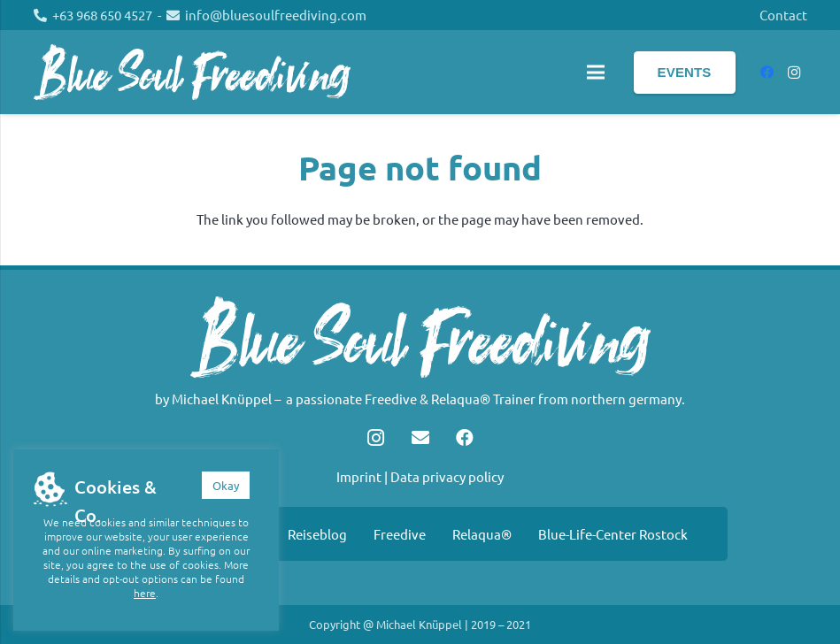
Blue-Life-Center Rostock (613, 534)
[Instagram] (794, 73)
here (145, 593)
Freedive (400, 534)
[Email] (420, 438)
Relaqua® (482, 534)
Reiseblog (317, 534)
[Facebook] (767, 73)
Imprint (359, 476)
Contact (783, 15)
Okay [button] (226, 485)
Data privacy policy (447, 476)
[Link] (192, 72)
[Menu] (596, 73)
